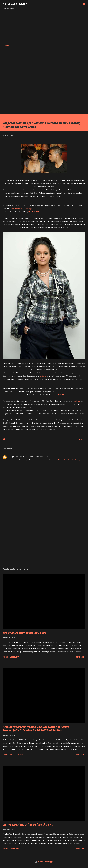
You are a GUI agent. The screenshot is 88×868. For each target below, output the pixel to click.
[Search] (79, 4)
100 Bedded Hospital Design (69, 460)
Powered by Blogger (44, 862)
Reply (12, 463)
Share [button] (80, 440)
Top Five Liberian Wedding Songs (24, 633)
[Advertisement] (44, 27)
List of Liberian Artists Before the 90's (28, 824)
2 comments (15, 657)
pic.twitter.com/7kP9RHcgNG (22, 209)
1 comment (15, 849)
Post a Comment (17, 755)
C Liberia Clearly (15, 4)
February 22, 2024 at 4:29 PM (37, 457)
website (43, 376)
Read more (81, 657)
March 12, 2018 (34, 212)
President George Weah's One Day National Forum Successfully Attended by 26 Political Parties (36, 729)
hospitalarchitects (17, 457)
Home (6, 45)
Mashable (77, 401)
